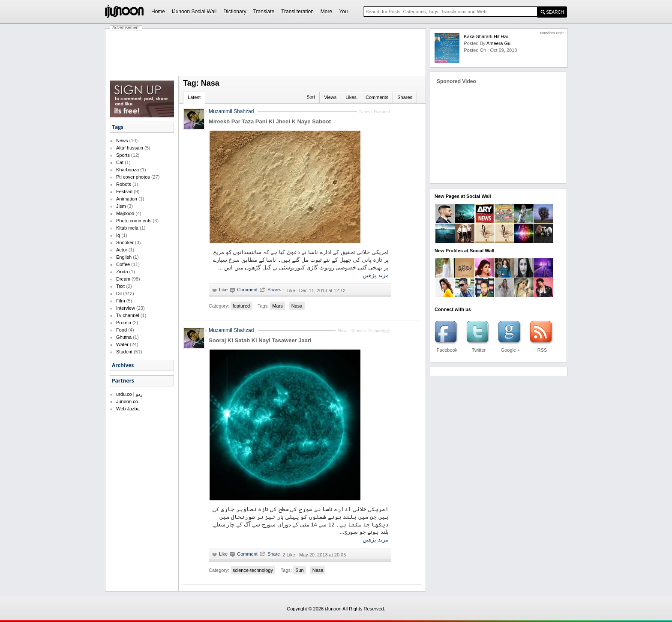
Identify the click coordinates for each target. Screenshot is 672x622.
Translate (264, 12)
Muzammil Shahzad (231, 111)
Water (122, 344)
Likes (351, 97)
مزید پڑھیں (376, 275)
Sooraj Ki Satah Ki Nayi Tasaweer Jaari (260, 340)
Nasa (297, 306)
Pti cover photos (133, 177)
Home (158, 12)
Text (120, 286)
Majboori (125, 213)
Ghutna (124, 337)
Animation (127, 199)
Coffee (123, 264)
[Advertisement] (266, 52)
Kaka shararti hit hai (486, 36)
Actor (122, 250)
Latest (194, 97)
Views (330, 97)
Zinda (122, 272)
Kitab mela (127, 228)
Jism (121, 206)
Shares (405, 97)
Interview (126, 308)
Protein (124, 323)
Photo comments (134, 221)
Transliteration (297, 12)
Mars (277, 306)
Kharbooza (127, 170)
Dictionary (235, 12)
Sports (123, 155)
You (343, 12)
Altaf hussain (130, 148)
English (124, 257)
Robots (124, 184)
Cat (120, 162)
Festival (124, 191)
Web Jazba (128, 409)
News (122, 141)
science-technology (253, 570)
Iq (118, 235)
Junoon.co (127, 401)
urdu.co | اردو (130, 394)
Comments (377, 97)
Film (121, 301)
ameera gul (499, 43)
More (326, 12)
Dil (119, 293)
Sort (311, 97)
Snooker (125, 242)
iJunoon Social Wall (194, 12)
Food (121, 330)
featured (241, 306)
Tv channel (128, 315)
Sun (300, 570)
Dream (123, 279)
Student (124, 352)
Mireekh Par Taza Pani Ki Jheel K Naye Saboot (270, 121)
